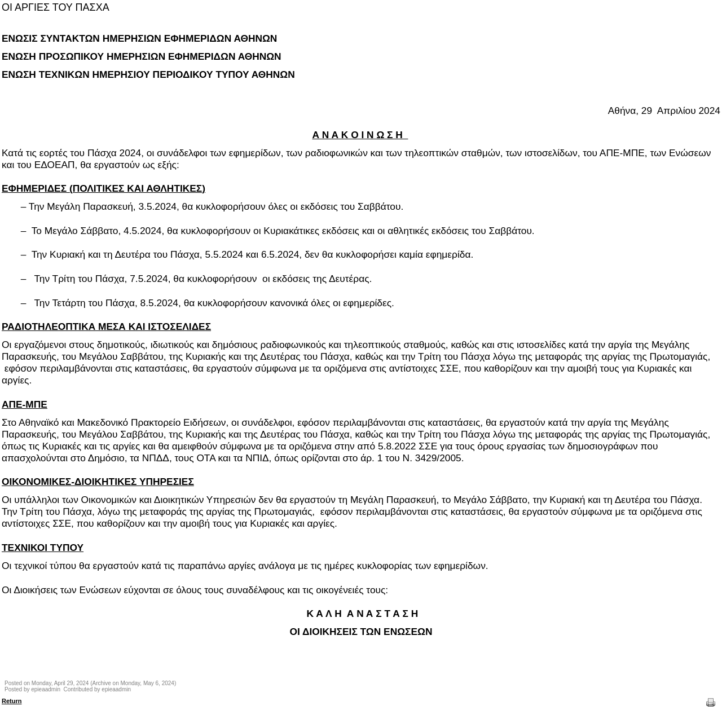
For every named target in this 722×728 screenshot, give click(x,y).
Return (12, 701)
